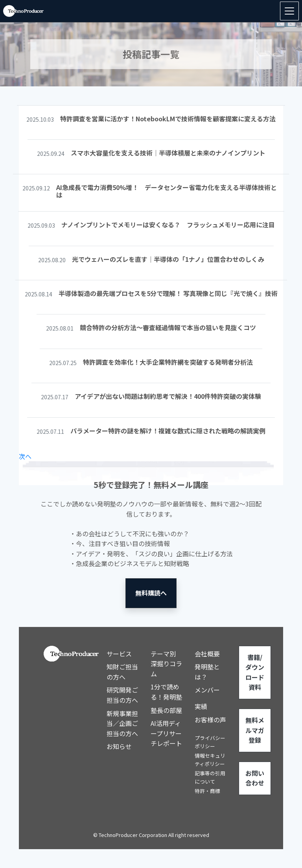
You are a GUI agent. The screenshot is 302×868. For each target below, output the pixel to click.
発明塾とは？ (207, 672)
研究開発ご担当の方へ (122, 695)
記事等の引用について (210, 777)
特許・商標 (207, 791)
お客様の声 (210, 720)
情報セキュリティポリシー (210, 759)
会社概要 (207, 654)
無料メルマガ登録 (255, 730)
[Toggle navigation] (289, 11)
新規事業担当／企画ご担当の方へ (122, 723)
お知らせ (119, 746)
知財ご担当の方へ (122, 672)
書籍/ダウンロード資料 (255, 672)
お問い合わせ (255, 778)
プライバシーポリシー (210, 742)
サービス (119, 654)
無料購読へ (151, 593)
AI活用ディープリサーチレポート (166, 733)
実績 (201, 706)
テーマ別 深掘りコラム (166, 664)
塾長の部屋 (166, 710)
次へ (25, 456)
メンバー (207, 690)
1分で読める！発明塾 (166, 692)
